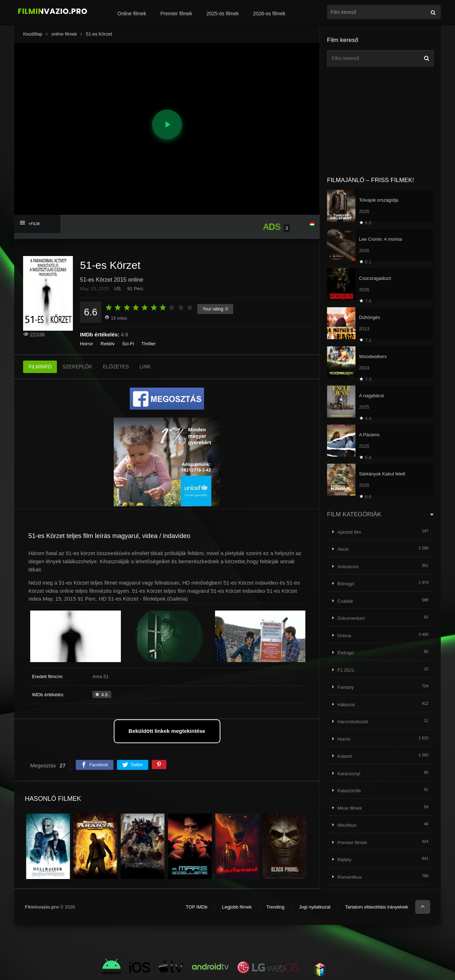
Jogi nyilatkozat (315, 907)
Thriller (149, 344)
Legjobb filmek (237, 907)
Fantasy (346, 687)
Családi (345, 601)
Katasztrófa (349, 791)
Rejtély (108, 344)
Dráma (344, 636)
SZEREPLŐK (77, 367)
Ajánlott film (349, 532)
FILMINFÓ (40, 367)
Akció (343, 549)
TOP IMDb (196, 907)
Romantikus (350, 877)
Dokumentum (351, 618)
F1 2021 (346, 670)
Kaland (344, 756)
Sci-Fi (128, 344)
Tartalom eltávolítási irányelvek (377, 907)
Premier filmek (176, 14)
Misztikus (347, 825)
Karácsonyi (349, 774)
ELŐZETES (116, 367)
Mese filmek (350, 808)
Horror (87, 344)
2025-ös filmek (223, 14)
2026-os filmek (269, 14)
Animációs (348, 567)
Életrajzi (346, 653)
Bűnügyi (346, 584)
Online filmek (132, 14)
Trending (275, 907)
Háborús (346, 705)
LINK (145, 367)
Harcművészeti (353, 722)
